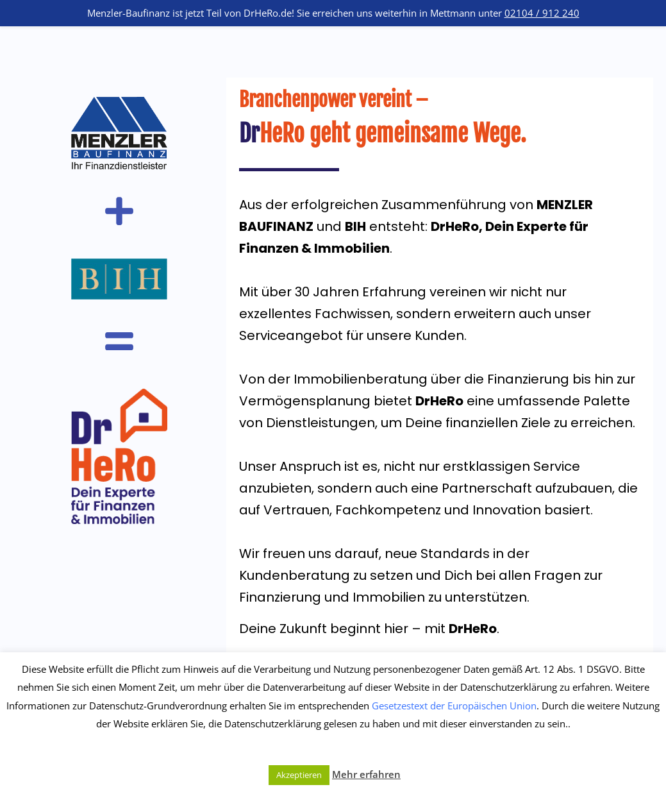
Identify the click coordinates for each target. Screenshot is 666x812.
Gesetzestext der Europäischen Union (454, 706)
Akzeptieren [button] (299, 775)
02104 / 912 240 (542, 13)
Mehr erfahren (366, 774)
